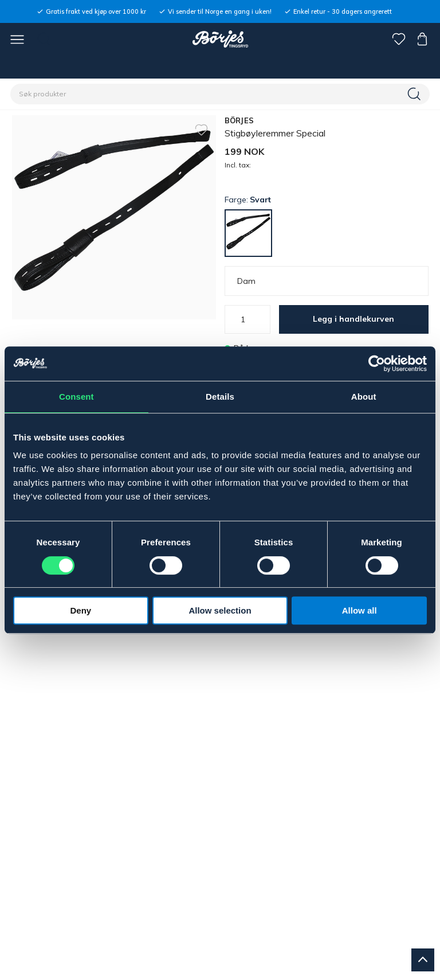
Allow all (360, 610)
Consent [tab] (76, 397)
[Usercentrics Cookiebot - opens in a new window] (377, 364)
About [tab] (364, 397)
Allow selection (220, 610)
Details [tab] (220, 397)
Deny (80, 610)
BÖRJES (239, 120)
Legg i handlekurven (353, 319)
